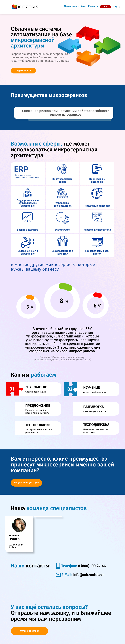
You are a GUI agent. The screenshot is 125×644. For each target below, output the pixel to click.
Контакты (93, 6)
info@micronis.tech (89, 566)
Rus (105, 7)
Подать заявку (23, 71)
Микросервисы (72, 6)
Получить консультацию (26, 483)
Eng (115, 7)
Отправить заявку (30, 623)
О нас (84, 6)
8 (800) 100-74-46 (91, 558)
